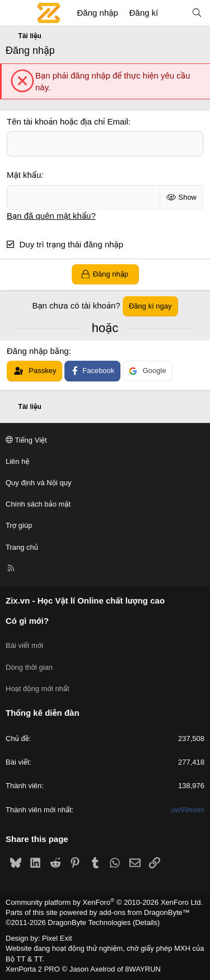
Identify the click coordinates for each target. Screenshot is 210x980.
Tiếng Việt (26, 440)
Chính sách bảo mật (38, 504)
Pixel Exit (57, 938)
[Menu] (15, 13)
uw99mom (188, 810)
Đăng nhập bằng (38, 351)
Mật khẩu (24, 175)
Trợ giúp (19, 525)
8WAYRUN (143, 969)
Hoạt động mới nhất (38, 689)
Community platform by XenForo (104, 902)
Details (146, 923)
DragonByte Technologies (89, 923)
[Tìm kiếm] (197, 13)
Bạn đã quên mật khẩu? (51, 216)
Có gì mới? (27, 621)
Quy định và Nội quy (39, 483)
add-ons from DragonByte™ (144, 912)
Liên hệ (17, 461)
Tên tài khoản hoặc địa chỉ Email (67, 121)
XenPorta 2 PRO (33, 969)
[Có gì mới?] (174, 13)
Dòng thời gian (29, 667)
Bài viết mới (24, 645)
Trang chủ (22, 547)
